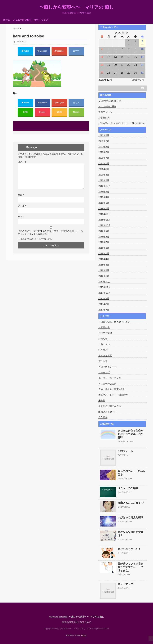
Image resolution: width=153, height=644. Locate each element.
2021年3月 (104, 147)
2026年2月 (138, 80)
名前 (21, 195)
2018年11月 (104, 220)
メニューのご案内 (22, 20)
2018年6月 (104, 248)
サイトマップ (41, 20)
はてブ (76, 51)
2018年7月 (104, 242)
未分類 (102, 401)
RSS (59, 112)
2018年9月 (104, 231)
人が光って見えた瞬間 (131, 517)
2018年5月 (104, 253)
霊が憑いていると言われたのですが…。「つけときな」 (131, 567)
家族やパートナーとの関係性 (113, 395)
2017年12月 (104, 282)
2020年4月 (104, 175)
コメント (22, 162)
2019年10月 (104, 186)
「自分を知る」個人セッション (114, 322)
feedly (76, 112)
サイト (21, 217)
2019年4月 (104, 197)
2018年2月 (104, 270)
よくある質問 (105, 356)
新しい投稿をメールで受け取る (36, 239)
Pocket (42, 112)
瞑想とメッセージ (107, 412)
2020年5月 (104, 169)
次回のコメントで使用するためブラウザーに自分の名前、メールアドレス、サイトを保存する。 (50, 233)
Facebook (42, 51)
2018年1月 (104, 276)
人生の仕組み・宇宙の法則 (112, 389)
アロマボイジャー (107, 367)
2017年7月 (104, 310)
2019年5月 (104, 192)
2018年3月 (104, 265)
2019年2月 (104, 203)
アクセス (103, 361)
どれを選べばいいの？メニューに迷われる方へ (122, 123)
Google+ (59, 51)
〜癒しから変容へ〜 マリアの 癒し (76, 7)
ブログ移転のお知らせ (110, 101)
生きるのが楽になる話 (110, 406)
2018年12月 (104, 214)
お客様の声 (104, 118)
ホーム (7, 20)
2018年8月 (104, 237)
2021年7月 (104, 141)
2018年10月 (104, 225)
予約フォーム (125, 451)
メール (22, 206)
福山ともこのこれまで (131, 503)
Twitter (26, 51)
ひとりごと (104, 350)
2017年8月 (104, 304)
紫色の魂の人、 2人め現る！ (131, 473)
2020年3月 (104, 180)
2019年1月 (104, 208)
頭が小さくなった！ (129, 549)
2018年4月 (104, 259)
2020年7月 (104, 158)
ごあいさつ (104, 344)
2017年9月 (104, 298)
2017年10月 (104, 293)
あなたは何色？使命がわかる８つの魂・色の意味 (131, 434)
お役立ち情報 (105, 333)
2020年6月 (104, 163)
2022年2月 (104, 135)
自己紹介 (103, 417)
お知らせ (103, 339)
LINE (25, 112)
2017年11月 (104, 287)
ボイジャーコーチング (110, 378)
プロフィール (105, 112)
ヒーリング (104, 372)
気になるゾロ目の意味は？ (131, 534)
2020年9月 (104, 152)
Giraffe (84, 635)
